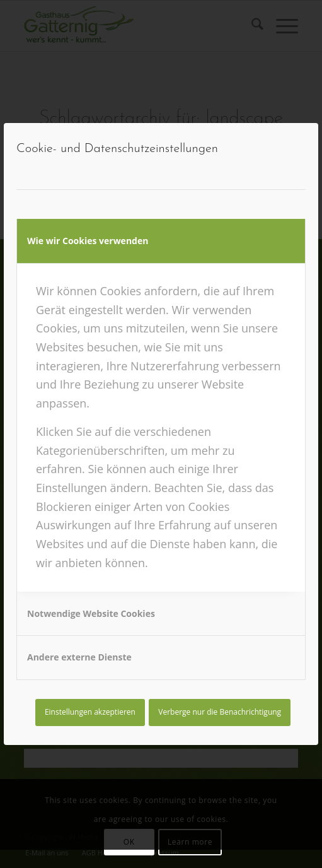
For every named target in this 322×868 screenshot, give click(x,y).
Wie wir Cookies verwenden (88, 241)
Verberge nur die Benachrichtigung (220, 712)
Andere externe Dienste (79, 657)
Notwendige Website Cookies (91, 613)
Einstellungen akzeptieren (90, 712)
